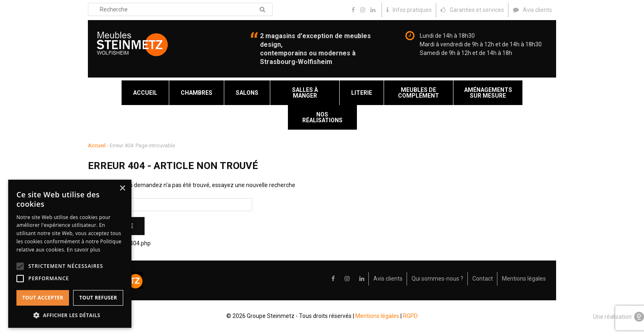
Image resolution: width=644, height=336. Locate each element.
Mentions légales (524, 279)
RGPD (410, 316)
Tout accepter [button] (43, 298)
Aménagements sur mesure (488, 93)
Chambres (197, 93)
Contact (483, 279)
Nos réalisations (322, 117)
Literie (362, 93)
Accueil (145, 93)
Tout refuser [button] (98, 298)
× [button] (122, 189)
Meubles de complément (419, 93)
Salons (247, 93)
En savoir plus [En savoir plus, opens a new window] (84, 250)
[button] (70, 315)
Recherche (262, 9)
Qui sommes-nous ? (437, 279)
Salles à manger (305, 93)
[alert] (70, 254)
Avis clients (388, 279)
